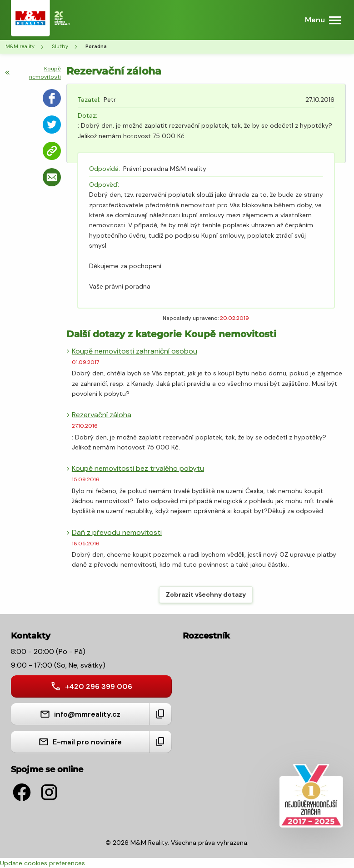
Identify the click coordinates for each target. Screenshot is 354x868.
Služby (60, 46)
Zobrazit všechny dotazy (206, 594)
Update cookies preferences (42, 863)
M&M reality (20, 46)
